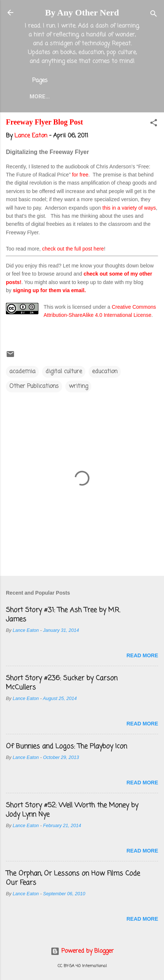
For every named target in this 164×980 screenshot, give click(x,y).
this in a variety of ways (129, 208)
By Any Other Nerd (82, 13)
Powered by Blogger (82, 951)
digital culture (64, 372)
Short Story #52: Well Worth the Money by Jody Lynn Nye (72, 810)
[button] (154, 124)
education (105, 372)
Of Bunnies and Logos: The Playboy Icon (66, 746)
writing (78, 386)
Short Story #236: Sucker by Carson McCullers (62, 683)
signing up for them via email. (49, 290)
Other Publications (34, 386)
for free (80, 175)
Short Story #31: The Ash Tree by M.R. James (63, 615)
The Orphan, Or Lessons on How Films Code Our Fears (73, 878)
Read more (142, 655)
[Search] (154, 15)
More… (40, 97)
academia (22, 372)
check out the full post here (73, 249)
